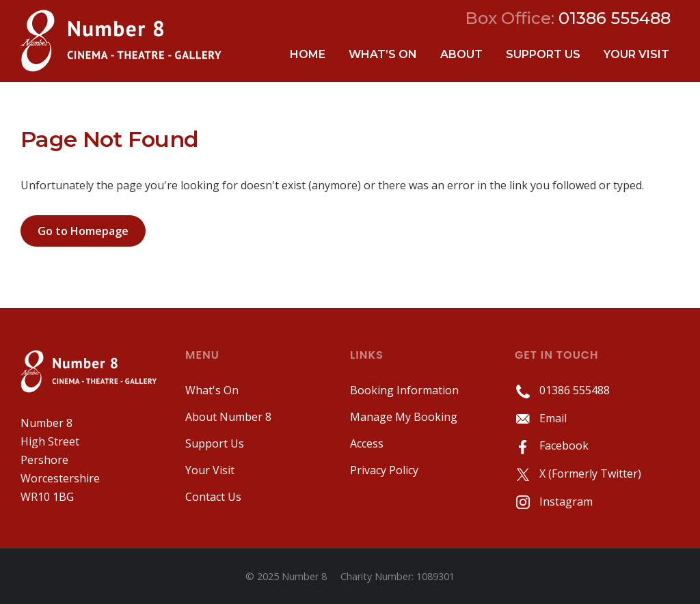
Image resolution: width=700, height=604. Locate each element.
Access (367, 443)
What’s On (383, 54)
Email (541, 418)
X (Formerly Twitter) (578, 473)
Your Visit (636, 54)
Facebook (552, 445)
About (461, 54)
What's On (212, 390)
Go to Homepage (83, 231)
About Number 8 (228, 417)
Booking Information (404, 390)
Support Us (543, 54)
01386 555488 (562, 390)
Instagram (554, 502)
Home (308, 54)
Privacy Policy (384, 470)
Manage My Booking (404, 417)
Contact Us (213, 497)
